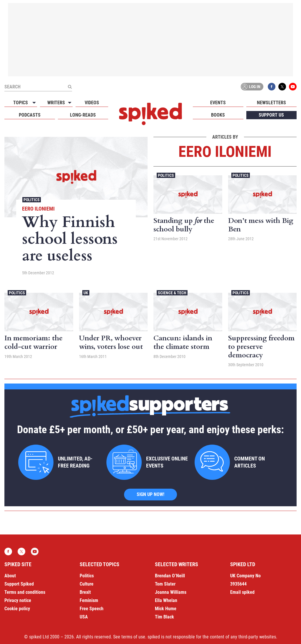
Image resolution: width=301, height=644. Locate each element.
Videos (92, 103)
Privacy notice (18, 600)
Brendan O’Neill (170, 576)
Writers (56, 103)
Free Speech (92, 609)
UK (86, 293)
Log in (251, 87)
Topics (21, 103)
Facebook (272, 87)
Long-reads (83, 115)
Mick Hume (166, 609)
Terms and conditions (25, 592)
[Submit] (70, 87)
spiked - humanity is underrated (150, 114)
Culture (87, 584)
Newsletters (271, 103)
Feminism (89, 600)
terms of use (133, 637)
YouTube (293, 87)
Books (218, 115)
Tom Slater (165, 584)
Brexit (85, 592)
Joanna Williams (171, 592)
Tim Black (164, 617)
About (10, 576)
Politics (32, 200)
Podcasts (30, 115)
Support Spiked (19, 584)
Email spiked (242, 592)
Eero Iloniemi (38, 209)
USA (84, 617)
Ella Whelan (166, 600)
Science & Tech (172, 293)
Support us (271, 115)
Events (218, 103)
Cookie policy (17, 609)
